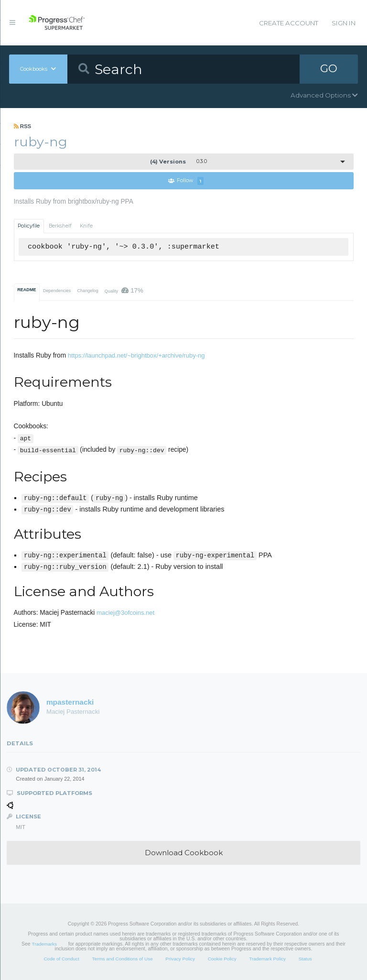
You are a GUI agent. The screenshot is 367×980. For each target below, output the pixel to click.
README (27, 290)
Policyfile (29, 226)
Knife (86, 226)
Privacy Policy (180, 959)
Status (305, 959)
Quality (124, 290)
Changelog (87, 291)
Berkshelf (60, 226)
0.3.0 (178, 162)
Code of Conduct (61, 959)
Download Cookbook (184, 853)
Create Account (289, 23)
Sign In (344, 23)
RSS (23, 126)
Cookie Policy (222, 959)
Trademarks (44, 944)
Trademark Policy (267, 959)
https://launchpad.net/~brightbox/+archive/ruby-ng (136, 355)
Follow (186, 181)
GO (329, 69)
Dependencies (57, 291)
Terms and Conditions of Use (122, 959)
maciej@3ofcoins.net (125, 613)
